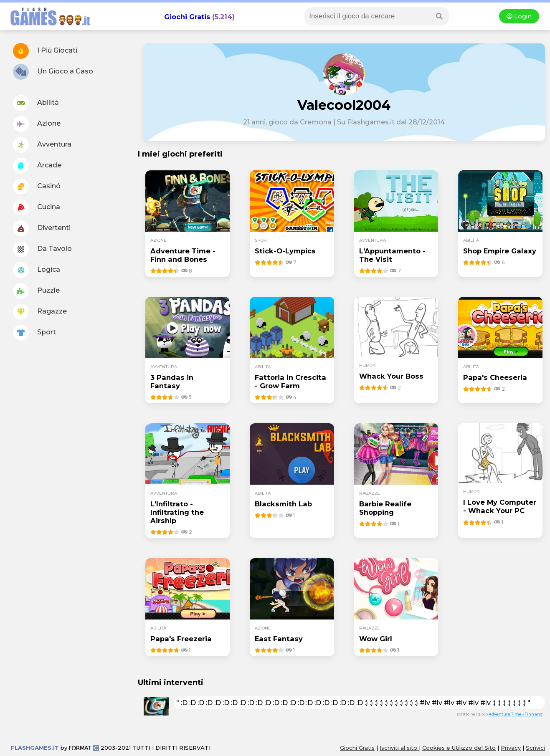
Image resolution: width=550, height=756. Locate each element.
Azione (37, 124)
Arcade (37, 166)
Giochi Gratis (187, 17)
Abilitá (36, 103)
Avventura (42, 145)
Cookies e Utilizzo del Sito (459, 748)
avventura (373, 240)
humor (368, 365)
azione (158, 240)
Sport (34, 333)
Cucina (37, 207)
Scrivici (535, 748)
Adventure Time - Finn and (516, 714)
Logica (37, 270)
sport (262, 240)
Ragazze (40, 312)
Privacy (511, 748)
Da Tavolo (42, 249)
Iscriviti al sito (399, 748)
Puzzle (36, 291)
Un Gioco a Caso (53, 72)
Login (519, 16)
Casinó (37, 187)
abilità (471, 240)
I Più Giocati (45, 51)
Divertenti (42, 228)
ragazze (370, 493)
